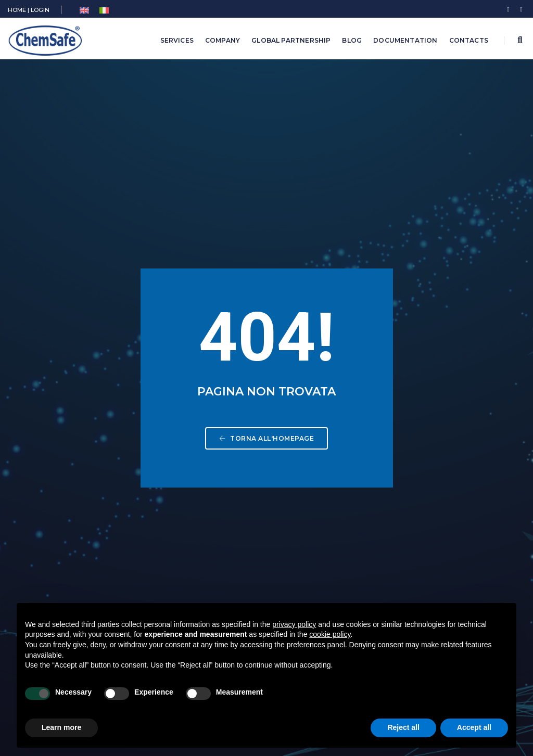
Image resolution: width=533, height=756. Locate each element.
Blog (352, 40)
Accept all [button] (474, 727)
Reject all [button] (403, 727)
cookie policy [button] (330, 634)
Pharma (204, 470)
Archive (204, 543)
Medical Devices (221, 499)
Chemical (207, 426)
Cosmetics (210, 485)
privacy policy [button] (294, 624)
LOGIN (40, 10)
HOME (17, 10)
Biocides (206, 441)
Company (223, 40)
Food (199, 514)
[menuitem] (84, 11)
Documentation (405, 40)
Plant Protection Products (237, 456)
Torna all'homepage (266, 248)
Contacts (469, 40)
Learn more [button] (61, 727)
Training (204, 528)
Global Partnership (291, 40)
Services (177, 40)
